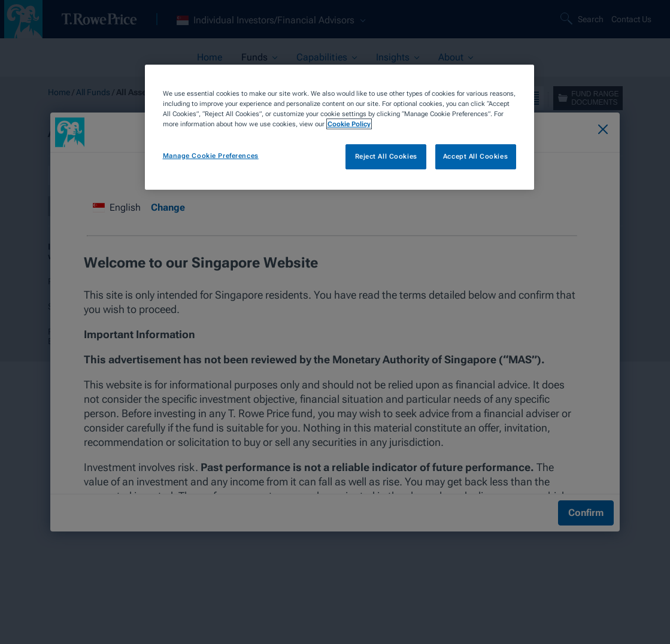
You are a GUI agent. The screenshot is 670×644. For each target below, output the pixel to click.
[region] (339, 127)
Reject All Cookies (386, 156)
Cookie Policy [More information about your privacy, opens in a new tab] (349, 124)
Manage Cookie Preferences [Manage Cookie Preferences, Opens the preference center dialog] (211, 156)
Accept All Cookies (475, 156)
